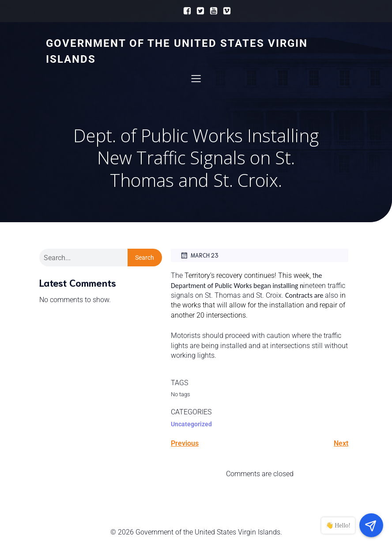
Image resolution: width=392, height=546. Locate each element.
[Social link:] (185, 11)
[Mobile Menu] (196, 78)
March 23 (199, 255)
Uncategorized (191, 424)
